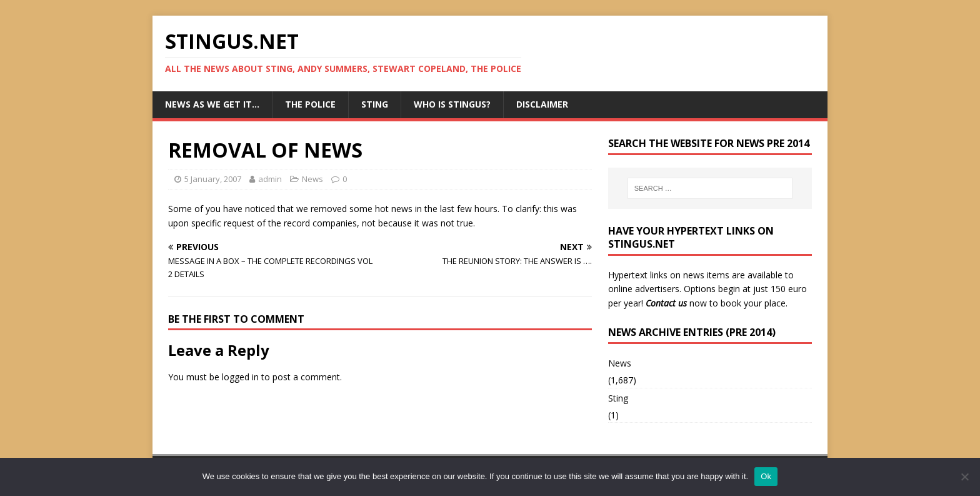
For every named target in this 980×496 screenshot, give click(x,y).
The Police (310, 104)
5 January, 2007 (213, 179)
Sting (375, 104)
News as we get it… (212, 104)
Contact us (666, 303)
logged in (240, 377)
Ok (766, 476)
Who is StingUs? (452, 104)
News (312, 179)
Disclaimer (542, 104)
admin (270, 179)
